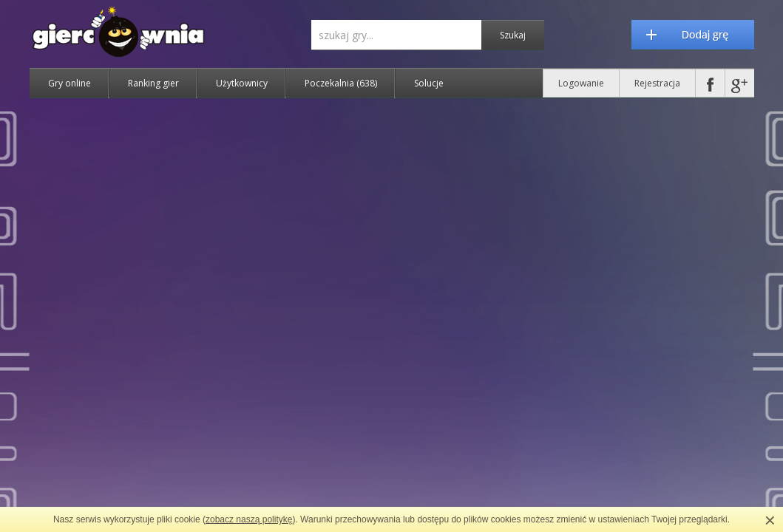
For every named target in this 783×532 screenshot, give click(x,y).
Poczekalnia (341, 83)
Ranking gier (153, 83)
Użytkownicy (242, 83)
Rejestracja (657, 83)
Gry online (70, 83)
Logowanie (581, 83)
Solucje (429, 83)
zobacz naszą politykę (249, 519)
